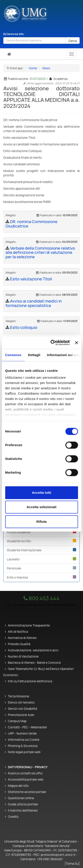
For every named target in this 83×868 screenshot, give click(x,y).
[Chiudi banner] (76, 343)
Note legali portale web (24, 752)
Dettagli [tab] (34, 355)
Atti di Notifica (18, 632)
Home (33, 68)
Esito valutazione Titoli (31, 279)
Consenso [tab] (13, 355)
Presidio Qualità (19, 644)
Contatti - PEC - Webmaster (28, 727)
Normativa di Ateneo (22, 638)
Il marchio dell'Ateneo (23, 810)
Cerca (72, 41)
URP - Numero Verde (22, 733)
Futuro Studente (41, 532)
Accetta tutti (41, 493)
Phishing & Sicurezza (23, 746)
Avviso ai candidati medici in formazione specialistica (34, 303)
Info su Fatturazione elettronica (30, 681)
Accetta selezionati (41, 507)
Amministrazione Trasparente (29, 625)
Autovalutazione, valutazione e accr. (34, 650)
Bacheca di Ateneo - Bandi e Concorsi (34, 663)
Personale (41, 568)
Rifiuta (41, 522)
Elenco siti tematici (21, 702)
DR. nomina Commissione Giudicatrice (31, 224)
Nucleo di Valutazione (23, 656)
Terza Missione (19, 696)
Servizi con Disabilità (23, 709)
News (46, 68)
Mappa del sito (18, 786)
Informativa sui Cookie (24, 740)
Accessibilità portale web (26, 779)
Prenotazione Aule (21, 715)
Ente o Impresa (41, 577)
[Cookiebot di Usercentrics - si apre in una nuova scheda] (52, 343)
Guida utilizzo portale (23, 804)
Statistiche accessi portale (27, 792)
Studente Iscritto (41, 541)
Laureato (41, 559)
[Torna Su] (72, 863)
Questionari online (21, 798)
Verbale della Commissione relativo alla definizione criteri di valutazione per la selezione (40, 253)
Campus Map (17, 721)
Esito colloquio (24, 327)
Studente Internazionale (41, 550)
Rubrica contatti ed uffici (25, 773)
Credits (13, 817)
